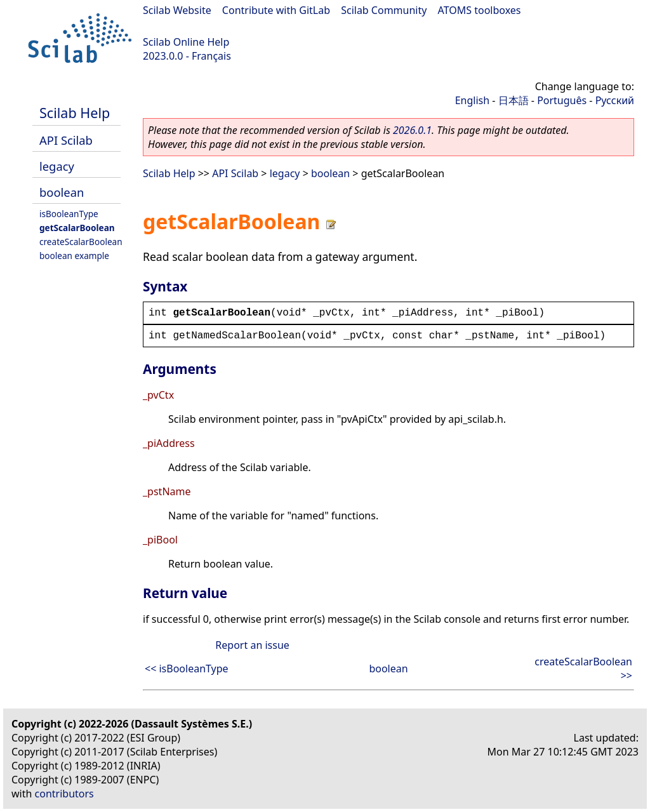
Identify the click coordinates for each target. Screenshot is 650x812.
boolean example (74, 256)
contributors (64, 794)
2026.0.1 (412, 130)
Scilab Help (75, 113)
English (472, 100)
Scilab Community (384, 10)
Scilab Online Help (186, 42)
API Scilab (66, 140)
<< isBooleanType (187, 669)
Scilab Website (177, 10)
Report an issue (252, 645)
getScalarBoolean (77, 228)
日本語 (514, 100)
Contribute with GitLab (276, 10)
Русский (615, 100)
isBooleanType (69, 214)
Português (562, 100)
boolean (62, 192)
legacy (57, 166)
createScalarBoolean (81, 242)
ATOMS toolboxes (480, 10)
